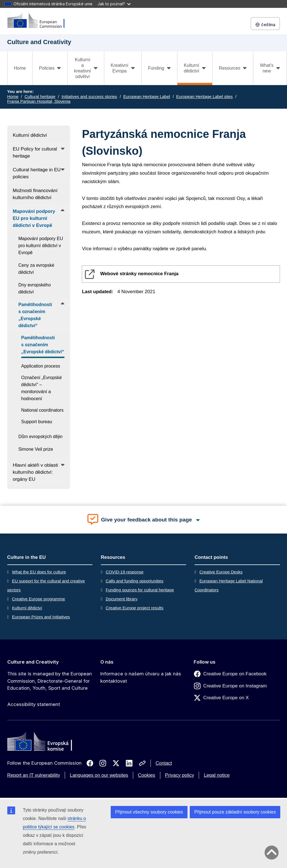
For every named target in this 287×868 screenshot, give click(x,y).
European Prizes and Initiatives (41, 617)
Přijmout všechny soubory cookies (149, 812)
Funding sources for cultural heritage (140, 590)
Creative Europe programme (39, 599)
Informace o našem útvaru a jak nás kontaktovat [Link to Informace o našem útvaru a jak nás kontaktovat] (141, 677)
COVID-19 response (125, 572)
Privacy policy (180, 775)
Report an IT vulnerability (34, 775)
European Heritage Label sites (205, 96)
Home (20, 68)
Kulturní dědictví (27, 608)
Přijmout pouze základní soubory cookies (235, 812)
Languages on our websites (99, 775)
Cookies (146, 775)
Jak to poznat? (114, 4)
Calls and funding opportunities (135, 581)
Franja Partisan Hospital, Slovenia (39, 101)
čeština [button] (265, 25)
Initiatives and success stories (89, 96)
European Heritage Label (147, 96)
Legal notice (217, 775)
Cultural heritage (40, 96)
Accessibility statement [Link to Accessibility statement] (34, 704)
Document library (121, 599)
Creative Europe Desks (221, 572)
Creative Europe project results (135, 608)
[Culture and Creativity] (40, 21)
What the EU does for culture (39, 572)
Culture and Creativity (33, 662)
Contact (164, 763)
